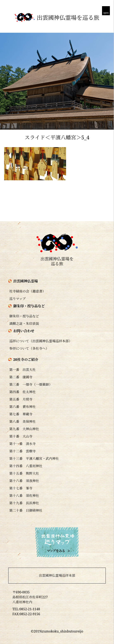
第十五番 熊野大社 (24, 473)
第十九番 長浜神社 (24, 503)
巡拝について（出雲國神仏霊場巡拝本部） (41, 341)
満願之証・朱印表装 (24, 324)
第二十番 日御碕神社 (26, 510)
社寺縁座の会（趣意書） (27, 291)
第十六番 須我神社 (24, 481)
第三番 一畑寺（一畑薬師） (31, 384)
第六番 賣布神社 (23, 407)
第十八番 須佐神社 (24, 496)
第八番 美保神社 (23, 422)
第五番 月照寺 (21, 399)
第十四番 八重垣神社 (26, 466)
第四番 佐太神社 (23, 392)
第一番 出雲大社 (23, 370)
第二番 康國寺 (21, 377)
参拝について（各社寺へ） (29, 348)
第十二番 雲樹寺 (23, 451)
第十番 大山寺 (21, 436)
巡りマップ (17, 299)
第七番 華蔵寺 (21, 414)
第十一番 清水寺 (23, 444)
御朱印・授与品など (24, 316)
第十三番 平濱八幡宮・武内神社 (34, 459)
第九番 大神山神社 (24, 429)
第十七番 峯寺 (21, 488)
